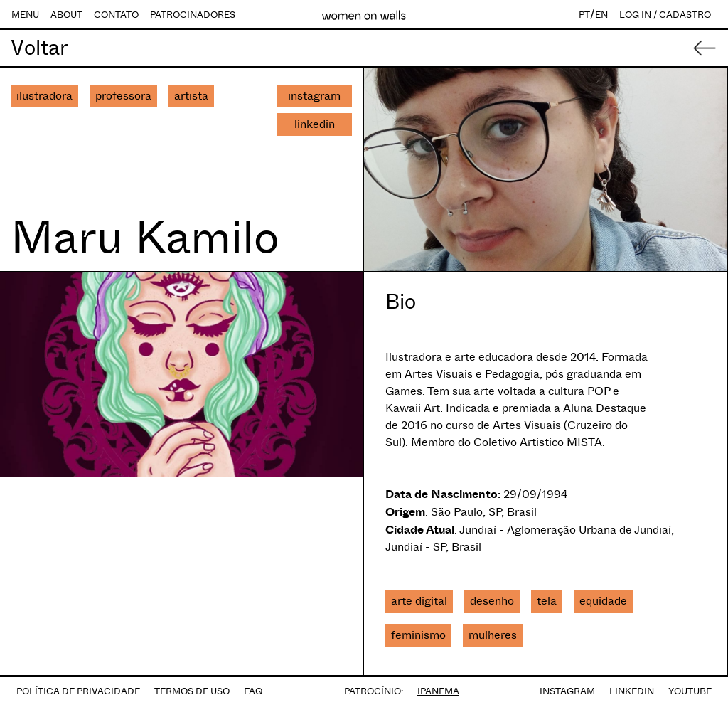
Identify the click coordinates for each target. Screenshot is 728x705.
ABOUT (66, 15)
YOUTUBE (690, 691)
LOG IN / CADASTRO (665, 15)
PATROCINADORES (193, 15)
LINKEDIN (632, 691)
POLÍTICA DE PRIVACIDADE (78, 691)
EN (601, 15)
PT (584, 15)
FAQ (253, 691)
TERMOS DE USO (192, 691)
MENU (25, 15)
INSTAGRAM (567, 691)
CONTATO (116, 15)
